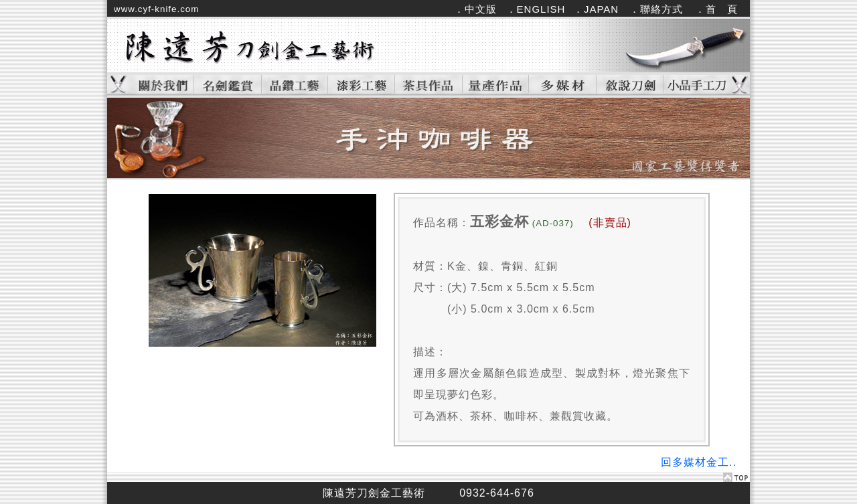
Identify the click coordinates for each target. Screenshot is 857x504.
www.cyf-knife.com (156, 9)
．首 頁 (716, 9)
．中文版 (475, 9)
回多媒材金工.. (699, 462)
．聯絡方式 (656, 9)
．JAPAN (596, 9)
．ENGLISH (536, 9)
